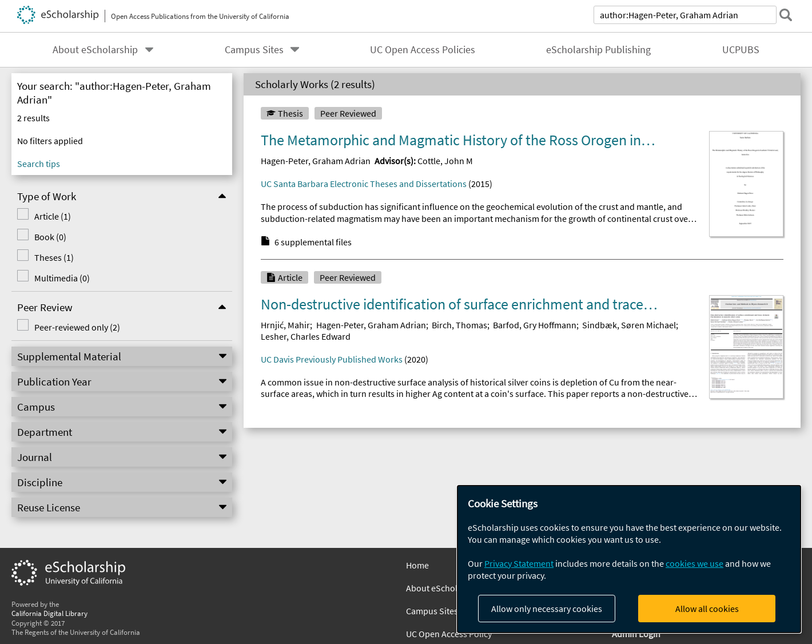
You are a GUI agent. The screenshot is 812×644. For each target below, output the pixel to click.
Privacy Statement (519, 563)
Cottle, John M (445, 161)
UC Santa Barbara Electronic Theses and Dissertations (364, 184)
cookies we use (694, 563)
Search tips (39, 164)
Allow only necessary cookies (547, 609)
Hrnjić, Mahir (285, 325)
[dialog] (629, 559)
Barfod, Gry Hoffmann (535, 325)
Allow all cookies (707, 609)
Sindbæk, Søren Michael (629, 325)
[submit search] (786, 15)
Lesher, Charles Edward (306, 336)
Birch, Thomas (459, 325)
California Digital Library (49, 613)
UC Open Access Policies (423, 50)
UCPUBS (741, 50)
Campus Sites (254, 50)
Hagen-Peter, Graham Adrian (316, 161)
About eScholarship (95, 50)
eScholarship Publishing (598, 50)
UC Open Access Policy (449, 634)
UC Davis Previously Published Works (332, 359)
